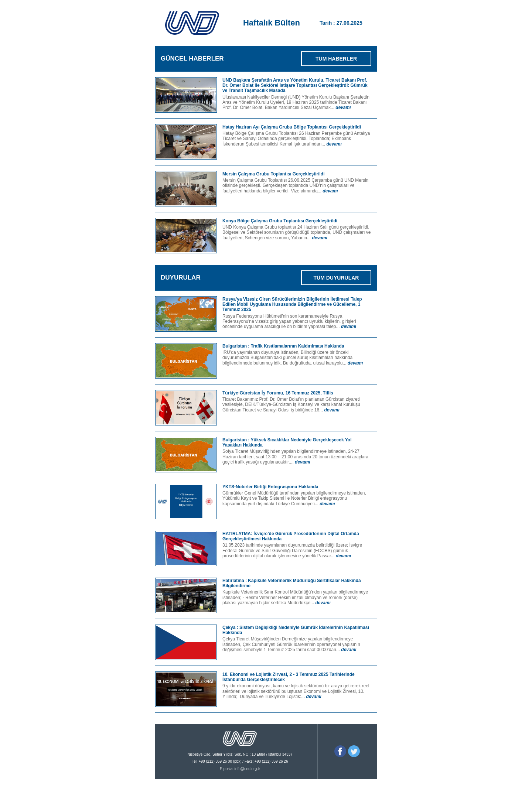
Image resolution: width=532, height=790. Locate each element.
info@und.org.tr (247, 769)
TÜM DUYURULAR (336, 278)
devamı (343, 107)
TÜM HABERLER (336, 59)
